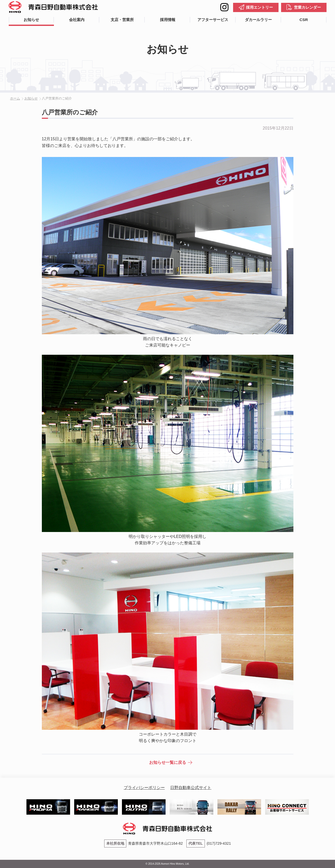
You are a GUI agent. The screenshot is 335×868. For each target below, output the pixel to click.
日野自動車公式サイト (191, 788)
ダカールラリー (258, 20)
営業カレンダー (307, 7)
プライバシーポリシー (144, 788)
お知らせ (31, 20)
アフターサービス (213, 20)
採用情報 (168, 20)
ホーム (15, 98)
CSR (304, 20)
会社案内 (77, 20)
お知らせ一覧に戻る (168, 762)
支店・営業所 (122, 20)
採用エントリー (259, 7)
